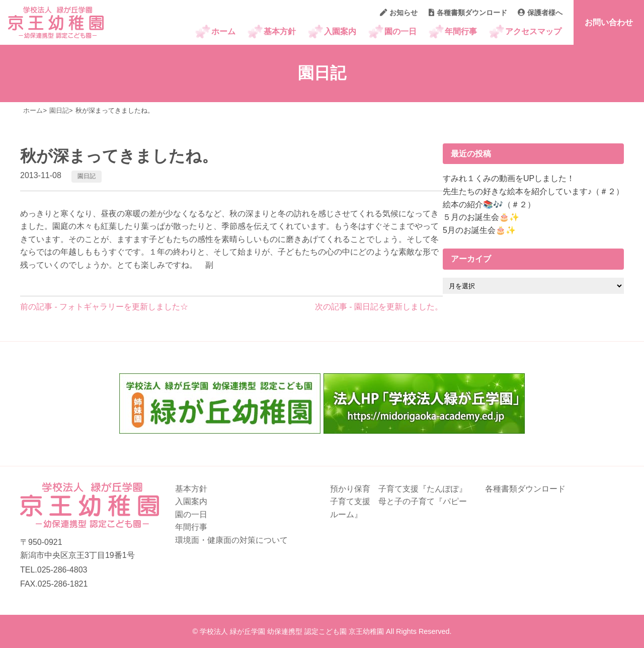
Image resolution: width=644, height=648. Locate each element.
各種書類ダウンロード (468, 13)
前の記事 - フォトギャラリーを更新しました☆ (104, 307)
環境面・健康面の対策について (231, 540)
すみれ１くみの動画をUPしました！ (509, 178)
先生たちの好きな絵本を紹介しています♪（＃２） (533, 191)
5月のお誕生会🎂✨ (479, 230)
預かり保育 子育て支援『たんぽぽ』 (398, 489)
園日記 (87, 176)
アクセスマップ (533, 31)
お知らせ (399, 13)
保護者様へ (540, 13)
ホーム (223, 31)
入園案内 (340, 31)
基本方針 (280, 31)
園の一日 (400, 31)
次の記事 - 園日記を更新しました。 (379, 307)
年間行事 (461, 31)
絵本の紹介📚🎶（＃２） (489, 205)
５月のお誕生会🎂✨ (481, 217)
